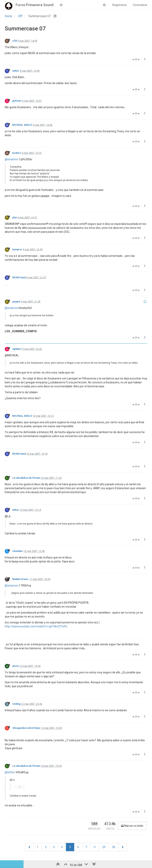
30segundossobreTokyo (26, 728)
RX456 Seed (19, 278)
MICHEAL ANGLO (22, 125)
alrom (16, 666)
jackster (17, 101)
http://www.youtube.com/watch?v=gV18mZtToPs (36, 626)
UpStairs (17, 349)
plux (15, 218)
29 (104, 847)
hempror (17, 250)
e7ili (15, 41)
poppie (16, 302)
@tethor (10, 772)
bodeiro (17, 153)
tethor (16, 71)
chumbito (18, 551)
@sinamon (11, 159)
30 (114, 847)
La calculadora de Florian (26, 478)
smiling (16, 704)
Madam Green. (20, 579)
